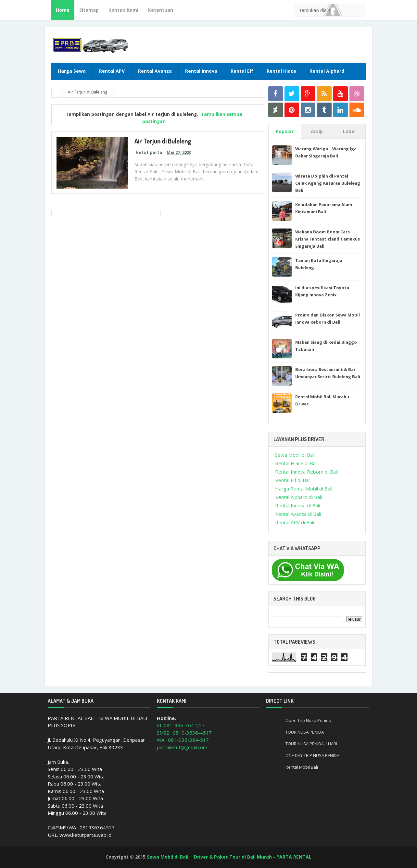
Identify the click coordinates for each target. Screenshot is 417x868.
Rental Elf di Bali (293, 480)
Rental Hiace (281, 71)
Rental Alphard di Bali (298, 497)
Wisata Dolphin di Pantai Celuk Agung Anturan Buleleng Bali (328, 183)
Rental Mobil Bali (302, 767)
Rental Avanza (155, 71)
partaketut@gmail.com (182, 747)
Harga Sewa (72, 71)
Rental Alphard (327, 71)
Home (63, 10)
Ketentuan (161, 10)
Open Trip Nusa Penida (308, 720)
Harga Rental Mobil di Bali (304, 489)
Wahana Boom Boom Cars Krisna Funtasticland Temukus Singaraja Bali (328, 239)
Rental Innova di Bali (297, 505)
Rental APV (112, 71)
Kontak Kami (123, 10)
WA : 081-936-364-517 (183, 740)
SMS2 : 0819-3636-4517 (184, 733)
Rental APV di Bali (295, 522)
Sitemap (89, 10)
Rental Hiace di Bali (296, 463)
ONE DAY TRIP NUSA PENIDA (312, 755)
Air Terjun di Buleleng (163, 141)
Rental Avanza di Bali (298, 514)
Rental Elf (242, 71)
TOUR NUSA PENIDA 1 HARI (311, 744)
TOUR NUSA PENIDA (305, 732)
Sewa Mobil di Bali (295, 455)
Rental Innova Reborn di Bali (306, 472)
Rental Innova (201, 71)
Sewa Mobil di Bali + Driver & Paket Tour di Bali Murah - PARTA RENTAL (229, 857)
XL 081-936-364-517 (181, 725)
